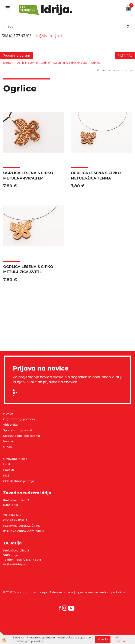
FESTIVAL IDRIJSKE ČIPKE (22, 526)
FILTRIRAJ (125, 56)
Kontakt (9, 441)
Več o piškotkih (121, 639)
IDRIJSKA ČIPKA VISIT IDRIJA (24, 531)
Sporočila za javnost (18, 430)
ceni (116, 70)
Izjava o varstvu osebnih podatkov (100, 592)
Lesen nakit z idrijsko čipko (70, 63)
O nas (7, 447)
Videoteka (10, 425)
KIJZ (6, 475)
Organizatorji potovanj (19, 419)
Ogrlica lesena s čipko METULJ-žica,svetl (28, 269)
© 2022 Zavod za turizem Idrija (25, 592)
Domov (8, 63)
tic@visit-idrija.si (48, 36)
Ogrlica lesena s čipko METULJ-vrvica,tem (28, 175)
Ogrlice (96, 63)
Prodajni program (16, 56)
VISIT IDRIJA (12, 515)
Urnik (7, 464)
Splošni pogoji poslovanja (22, 436)
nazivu (126, 70)
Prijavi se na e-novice (16, 392)
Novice (8, 413)
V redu (103, 639)
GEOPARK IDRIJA (15, 520)
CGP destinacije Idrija (19, 481)
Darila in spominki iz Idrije (33, 63)
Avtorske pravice (61, 592)
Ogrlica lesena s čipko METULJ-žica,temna (96, 175)
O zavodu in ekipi (16, 459)
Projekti (9, 470)
